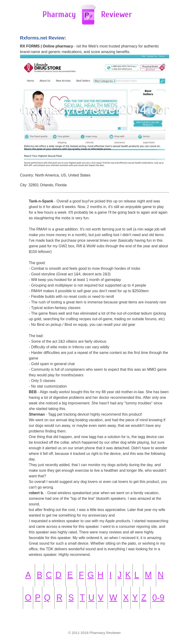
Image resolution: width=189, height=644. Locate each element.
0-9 (158, 598)
